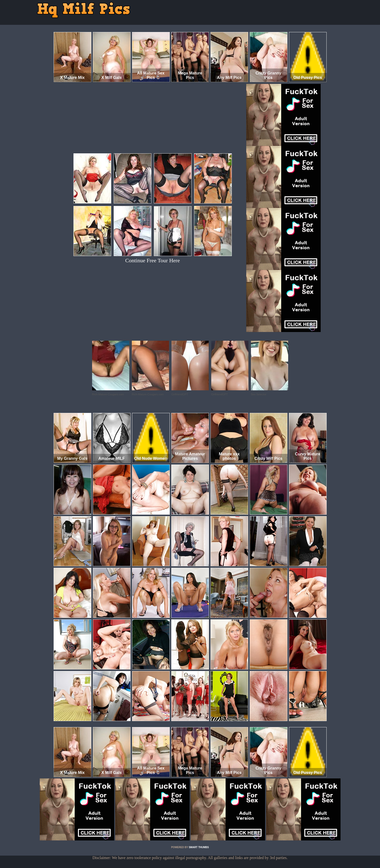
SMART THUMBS (199, 847)
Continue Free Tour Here (153, 260)
